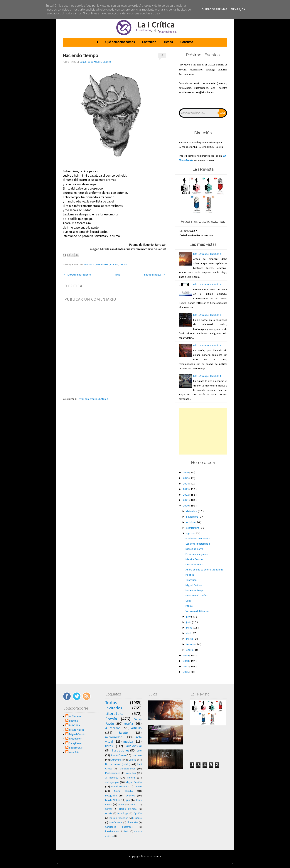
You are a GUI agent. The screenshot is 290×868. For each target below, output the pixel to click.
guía (128, 800)
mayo (190, 628)
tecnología (123, 814)
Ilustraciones (120, 751)
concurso (137, 755)
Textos (124, 265)
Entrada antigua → (155, 275)
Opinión (138, 814)
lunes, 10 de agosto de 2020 (95, 62)
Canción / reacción (118, 818)
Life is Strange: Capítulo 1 (207, 376)
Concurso (187, 42)
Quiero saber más (215, 9)
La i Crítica (75, 726)
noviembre (193, 517)
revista (109, 814)
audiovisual (134, 746)
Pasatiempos (112, 831)
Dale (222, 113)
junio (189, 622)
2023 (186, 489)
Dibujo (138, 787)
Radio (127, 831)
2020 (186, 506)
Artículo (136, 728)
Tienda (168, 42)
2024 (186, 484)
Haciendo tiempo (80, 56)
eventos (130, 796)
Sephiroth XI (76, 748)
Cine (139, 751)
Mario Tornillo (123, 791)
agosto (190, 534)
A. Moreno (75, 716)
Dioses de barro (194, 549)
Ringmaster (75, 739)
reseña (128, 724)
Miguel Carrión (77, 734)
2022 (186, 495)
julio (189, 617)
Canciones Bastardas (119, 827)
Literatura (103, 265)
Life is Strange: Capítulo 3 (207, 315)
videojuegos (112, 782)
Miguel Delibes (194, 585)
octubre (191, 522)
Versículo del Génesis (197, 611)
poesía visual (116, 823)
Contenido (149, 42)
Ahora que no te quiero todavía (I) (204, 570)
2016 (186, 672)
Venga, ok (238, 9)
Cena (188, 601)
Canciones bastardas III (198, 544)
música (128, 742)
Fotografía (111, 796)
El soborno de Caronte (198, 539)
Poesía (114, 265)
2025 (186, 478)
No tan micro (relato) (118, 764)
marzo (190, 639)
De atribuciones (194, 565)
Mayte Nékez (77, 730)
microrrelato (114, 737)
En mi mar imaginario (197, 554)
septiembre (193, 528)
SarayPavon (76, 743)
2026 (186, 473)
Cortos (109, 809)
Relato (123, 733)
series (134, 805)
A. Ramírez (112, 778)
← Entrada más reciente (77, 275)
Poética (190, 575)
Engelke (74, 721)
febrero (191, 645)
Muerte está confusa (197, 596)
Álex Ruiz (74, 752)
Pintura (131, 778)
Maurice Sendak (194, 559)
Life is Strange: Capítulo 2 (207, 346)
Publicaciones (113, 773)
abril (189, 633)
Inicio (118, 275)
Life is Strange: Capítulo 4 (207, 254)
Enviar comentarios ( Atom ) (93, 399)
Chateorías (133, 823)
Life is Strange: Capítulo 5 (207, 285)
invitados (89, 265)
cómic (121, 805)
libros (109, 746)
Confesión (191, 580)
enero (190, 650)
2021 (186, 500)
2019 (186, 656)
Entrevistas (117, 760)
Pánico (189, 606)
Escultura (137, 818)
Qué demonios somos (120, 42)
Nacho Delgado (128, 809)
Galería (132, 760)
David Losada (119, 787)
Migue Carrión (134, 782)
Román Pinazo (118, 755)
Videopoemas (128, 769)
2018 (186, 661)
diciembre (192, 511)
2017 (186, 667)
